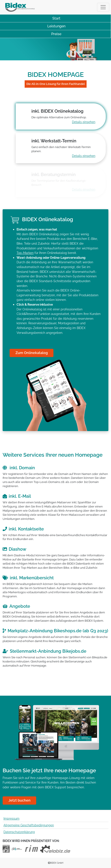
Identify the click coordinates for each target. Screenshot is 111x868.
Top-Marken (25, 253)
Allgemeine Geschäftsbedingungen (29, 825)
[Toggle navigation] (103, 7)
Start (56, 18)
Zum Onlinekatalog (32, 353)
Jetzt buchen (20, 800)
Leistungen (56, 26)
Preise (56, 34)
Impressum (11, 818)
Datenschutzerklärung (19, 832)
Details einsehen (84, 122)
